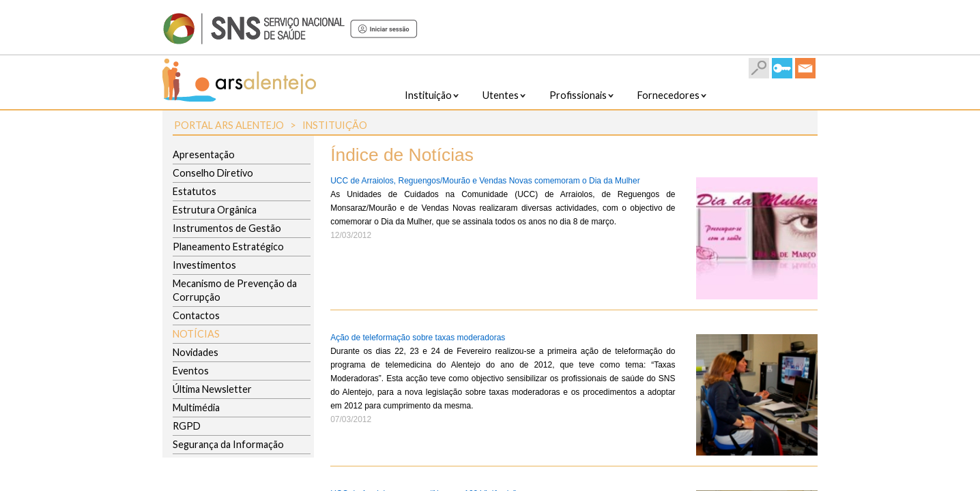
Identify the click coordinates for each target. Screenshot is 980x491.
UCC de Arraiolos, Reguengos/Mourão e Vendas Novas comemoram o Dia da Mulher (485, 181)
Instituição (335, 125)
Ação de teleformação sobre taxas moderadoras (418, 338)
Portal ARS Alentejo (229, 125)
